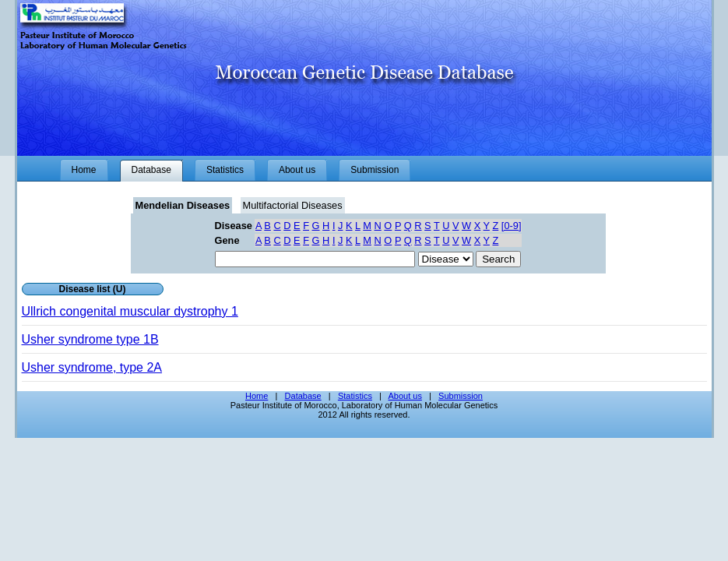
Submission (461, 396)
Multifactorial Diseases (293, 205)
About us (404, 396)
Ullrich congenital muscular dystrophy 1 (130, 311)
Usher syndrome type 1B (90, 339)
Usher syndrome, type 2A (92, 367)
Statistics (355, 396)
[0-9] (512, 226)
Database (303, 396)
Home (257, 396)
